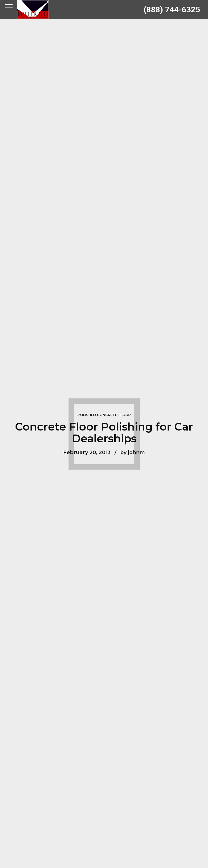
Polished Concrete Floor (104, 415)
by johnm (133, 452)
